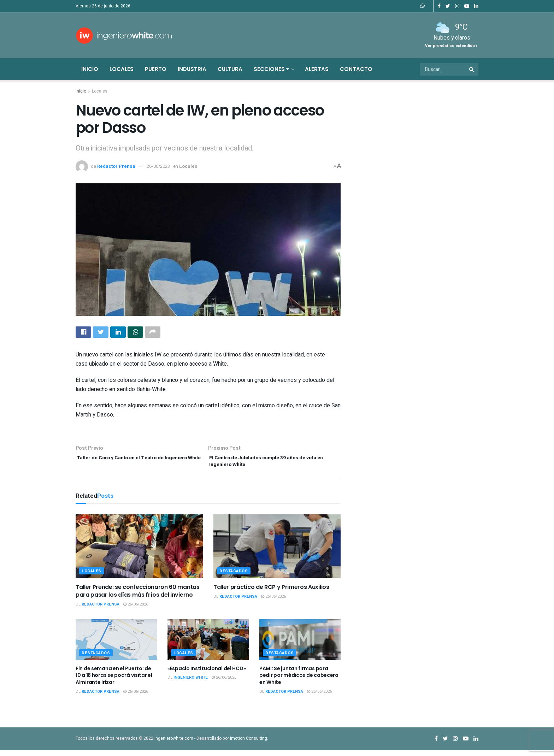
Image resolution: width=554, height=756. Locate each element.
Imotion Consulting (249, 744)
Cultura (230, 69)
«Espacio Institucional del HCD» (207, 674)
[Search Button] (472, 69)
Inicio (90, 69)
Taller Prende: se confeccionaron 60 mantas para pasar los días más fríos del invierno (138, 596)
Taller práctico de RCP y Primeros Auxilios (271, 593)
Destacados (234, 577)
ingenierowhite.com (174, 744)
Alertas (317, 69)
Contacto (356, 69)
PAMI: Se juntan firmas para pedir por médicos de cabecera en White (299, 681)
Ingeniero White (191, 683)
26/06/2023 (158, 166)
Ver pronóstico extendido (451, 46)
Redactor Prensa (116, 166)
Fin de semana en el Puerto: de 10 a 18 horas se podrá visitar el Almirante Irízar (114, 681)
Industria (192, 69)
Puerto (156, 69)
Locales (122, 69)
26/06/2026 (136, 610)
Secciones (272, 69)
